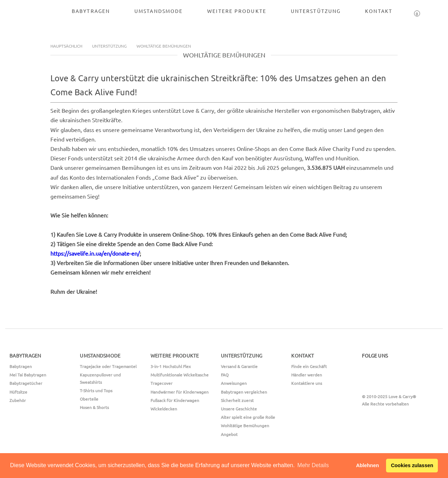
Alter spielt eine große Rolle (248, 417)
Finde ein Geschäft (309, 366)
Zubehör (18, 400)
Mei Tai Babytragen (28, 375)
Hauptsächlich (66, 46)
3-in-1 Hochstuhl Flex (171, 366)
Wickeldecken (164, 409)
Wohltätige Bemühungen (164, 46)
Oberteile (89, 399)
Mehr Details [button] (313, 465)
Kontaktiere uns (307, 383)
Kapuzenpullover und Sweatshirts (100, 378)
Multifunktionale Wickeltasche (180, 375)
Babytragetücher (26, 383)
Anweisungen (234, 383)
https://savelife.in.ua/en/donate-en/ (95, 253)
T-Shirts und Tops (96, 390)
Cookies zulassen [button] (412, 465)
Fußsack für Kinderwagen (175, 400)
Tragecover (162, 383)
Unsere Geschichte (239, 409)
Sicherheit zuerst (237, 400)
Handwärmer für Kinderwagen (180, 392)
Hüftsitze (18, 392)
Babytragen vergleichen (244, 392)
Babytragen (91, 11)
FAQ (225, 375)
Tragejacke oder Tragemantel (108, 366)
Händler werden (307, 375)
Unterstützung (109, 46)
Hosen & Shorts (94, 407)
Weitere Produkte (237, 11)
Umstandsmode (159, 11)
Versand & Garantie (239, 366)
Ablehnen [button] (367, 465)
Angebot (229, 434)
